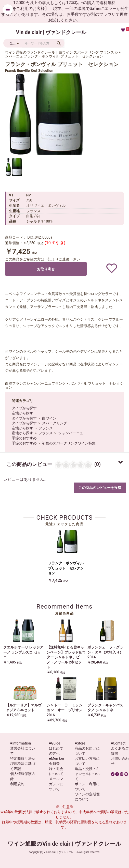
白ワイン (49, 418)
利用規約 (17, 784)
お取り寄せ (46, 269)
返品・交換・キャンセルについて (87, 774)
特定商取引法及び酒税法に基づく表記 (23, 764)
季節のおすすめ (24, 438)
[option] (46, 114)
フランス (46, 428)
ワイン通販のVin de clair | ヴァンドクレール (64, 844)
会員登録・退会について (56, 769)
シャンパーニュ (71, 433)
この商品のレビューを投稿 (100, 488)
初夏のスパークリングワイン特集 (69, 443)
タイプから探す (24, 408)
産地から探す (22, 413)
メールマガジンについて (56, 784)
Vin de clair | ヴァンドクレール (51, 32)
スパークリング (55, 423)
